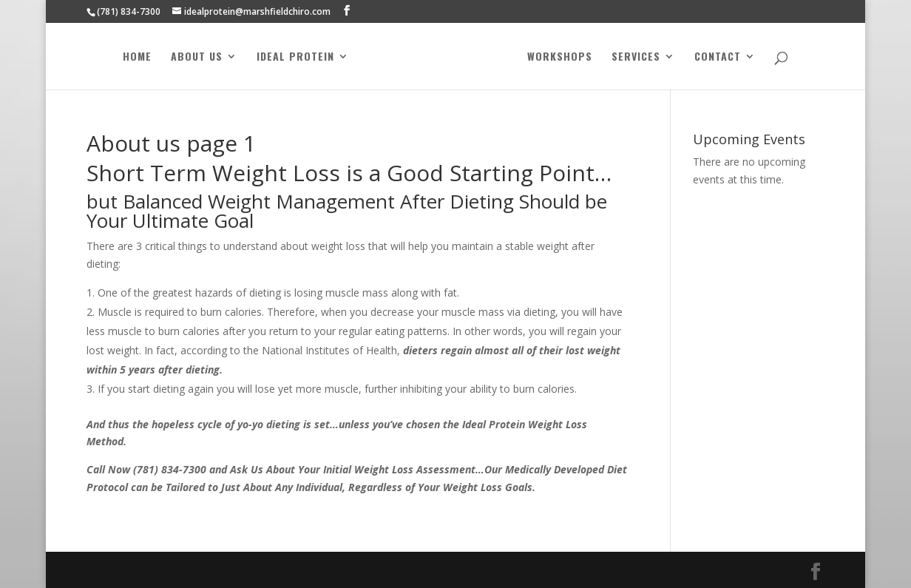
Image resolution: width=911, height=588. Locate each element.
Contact (716, 57)
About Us (198, 57)
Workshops (558, 57)
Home (139, 57)
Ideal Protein (297, 57)
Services (634, 57)
